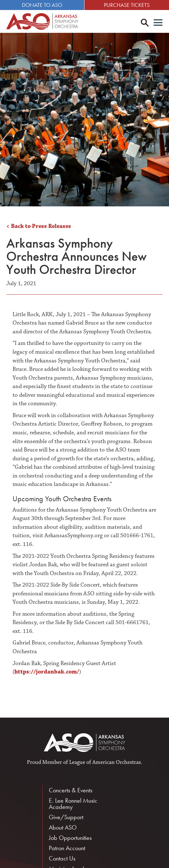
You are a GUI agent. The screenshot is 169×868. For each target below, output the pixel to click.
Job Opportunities (70, 838)
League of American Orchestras (105, 762)
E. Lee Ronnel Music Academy (73, 804)
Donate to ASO (42, 5)
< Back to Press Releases (39, 226)
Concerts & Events (71, 790)
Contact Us (62, 858)
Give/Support (66, 817)
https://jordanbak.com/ (47, 672)
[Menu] (158, 23)
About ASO (63, 827)
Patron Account (67, 848)
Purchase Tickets (127, 5)
